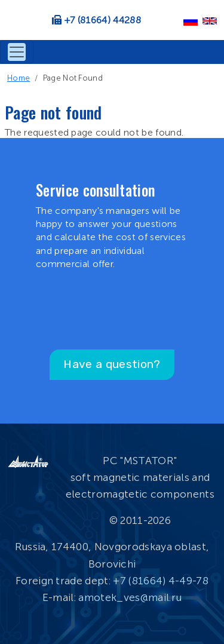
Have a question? (112, 364)
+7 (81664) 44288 (103, 20)
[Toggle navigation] (17, 52)
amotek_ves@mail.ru (130, 597)
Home (19, 78)
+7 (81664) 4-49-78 (161, 581)
